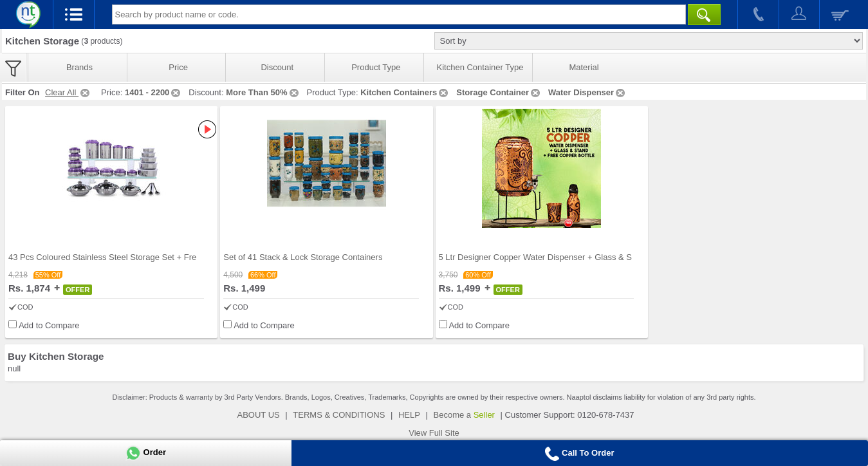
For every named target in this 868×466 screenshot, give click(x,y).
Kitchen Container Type (480, 67)
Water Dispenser (587, 92)
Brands (79, 67)
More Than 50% (263, 92)
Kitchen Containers (405, 92)
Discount (277, 67)
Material (584, 67)
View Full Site (434, 433)
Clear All (68, 92)
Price (178, 67)
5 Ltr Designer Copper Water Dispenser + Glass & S (535, 257)
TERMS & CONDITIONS (339, 415)
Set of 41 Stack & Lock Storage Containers (303, 257)
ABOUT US (259, 415)
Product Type (376, 67)
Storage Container (499, 92)
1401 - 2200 (153, 92)
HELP (409, 415)
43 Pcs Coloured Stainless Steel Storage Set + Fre (102, 257)
